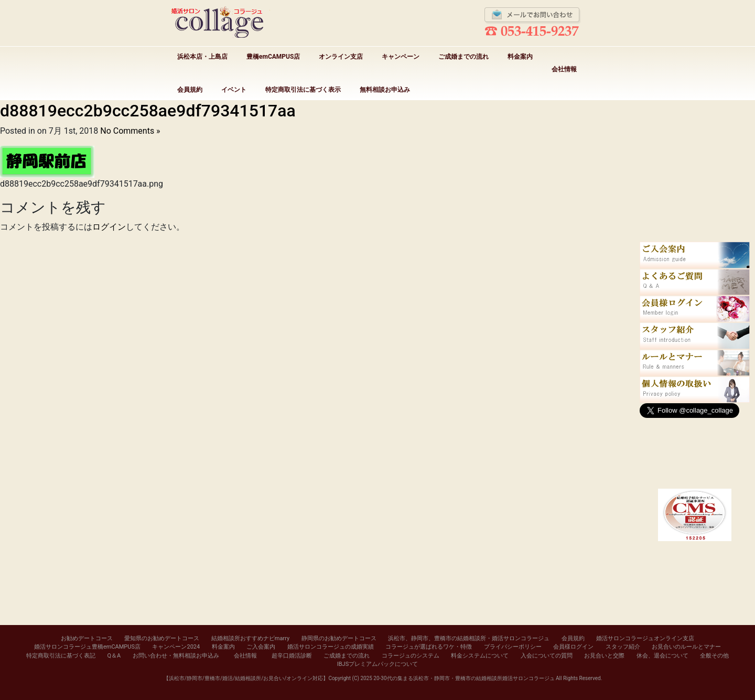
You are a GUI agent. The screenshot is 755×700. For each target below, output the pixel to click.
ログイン (109, 227)
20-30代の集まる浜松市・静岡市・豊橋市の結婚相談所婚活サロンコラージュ (464, 678)
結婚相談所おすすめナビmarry (250, 638)
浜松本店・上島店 (202, 57)
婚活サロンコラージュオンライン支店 (645, 638)
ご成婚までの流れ (463, 57)
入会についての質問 (547, 656)
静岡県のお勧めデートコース (339, 638)
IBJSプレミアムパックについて (377, 664)
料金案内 (520, 57)
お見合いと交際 (604, 656)
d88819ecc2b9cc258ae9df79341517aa (148, 111)
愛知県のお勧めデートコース (162, 638)
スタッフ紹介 (623, 647)
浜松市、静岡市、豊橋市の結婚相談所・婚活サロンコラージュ (469, 638)
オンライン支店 (341, 57)
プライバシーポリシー (513, 647)
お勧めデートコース (87, 638)
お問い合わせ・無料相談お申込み (176, 656)
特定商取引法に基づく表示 (303, 90)
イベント (234, 90)
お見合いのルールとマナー (686, 647)
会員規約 (190, 90)
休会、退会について (662, 656)
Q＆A (114, 656)
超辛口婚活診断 (292, 656)
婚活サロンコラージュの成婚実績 (331, 647)
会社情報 (564, 69)
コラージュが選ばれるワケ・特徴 (429, 647)
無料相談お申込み (385, 90)
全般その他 (714, 656)
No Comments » (130, 131)
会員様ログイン (573, 647)
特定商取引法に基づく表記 (61, 656)
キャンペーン (401, 57)
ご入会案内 (261, 647)
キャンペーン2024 (176, 647)
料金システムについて (480, 656)
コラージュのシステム (411, 656)
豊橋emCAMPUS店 (273, 57)
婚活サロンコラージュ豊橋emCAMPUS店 (87, 647)
